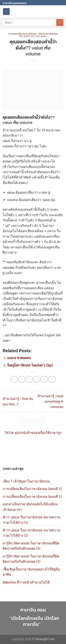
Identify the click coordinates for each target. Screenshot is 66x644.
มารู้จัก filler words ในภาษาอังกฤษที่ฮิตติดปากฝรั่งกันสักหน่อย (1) (31, 559)
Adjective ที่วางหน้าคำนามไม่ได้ (26, 582)
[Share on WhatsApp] (14, 379)
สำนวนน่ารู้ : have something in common (50, 401)
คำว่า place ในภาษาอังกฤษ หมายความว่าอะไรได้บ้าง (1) (32, 520)
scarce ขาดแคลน (19, 358)
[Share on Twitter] (29, 379)
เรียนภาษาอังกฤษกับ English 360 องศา (39, 35)
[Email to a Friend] (37, 379)
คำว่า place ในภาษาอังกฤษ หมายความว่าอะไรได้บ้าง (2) (32, 533)
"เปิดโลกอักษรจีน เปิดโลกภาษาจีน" (34, 621)
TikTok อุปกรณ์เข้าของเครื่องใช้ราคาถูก (33, 432)
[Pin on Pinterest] (44, 379)
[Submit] (60, 23)
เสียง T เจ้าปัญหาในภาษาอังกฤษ (26, 481)
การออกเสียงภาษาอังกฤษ (23, 34)
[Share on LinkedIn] (52, 379)
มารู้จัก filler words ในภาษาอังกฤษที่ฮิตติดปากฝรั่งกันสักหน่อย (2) (31, 546)
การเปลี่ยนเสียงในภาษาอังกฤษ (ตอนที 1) (32, 496)
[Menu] (6, 12)
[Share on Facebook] (22, 379)
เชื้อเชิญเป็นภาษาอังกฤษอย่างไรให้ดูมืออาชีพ (31, 572)
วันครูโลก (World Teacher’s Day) (30, 365)
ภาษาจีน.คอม (33, 610)
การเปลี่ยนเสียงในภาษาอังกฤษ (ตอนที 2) (32, 489)
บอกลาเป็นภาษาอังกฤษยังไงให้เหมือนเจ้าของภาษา (30, 507)
